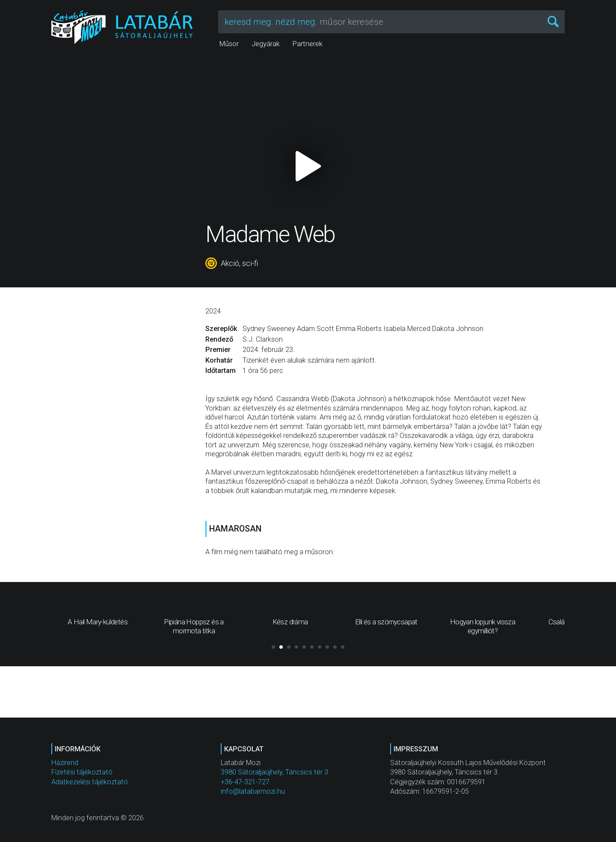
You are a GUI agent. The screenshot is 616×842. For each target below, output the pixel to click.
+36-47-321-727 (245, 782)
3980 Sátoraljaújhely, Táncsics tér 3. (275, 772)
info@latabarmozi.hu (253, 791)
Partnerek (308, 44)
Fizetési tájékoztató (82, 772)
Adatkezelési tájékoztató (90, 782)
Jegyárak (266, 44)
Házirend (65, 763)
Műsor (229, 44)
